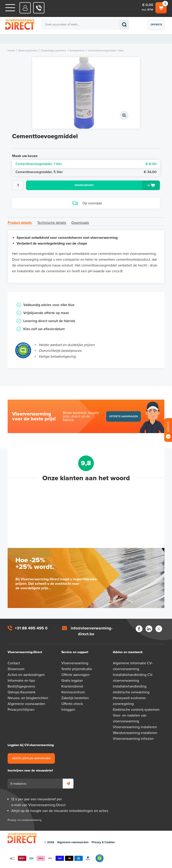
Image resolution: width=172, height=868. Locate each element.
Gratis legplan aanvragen (31, 758)
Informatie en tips (21, 681)
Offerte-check (72, 704)
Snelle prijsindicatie (77, 669)
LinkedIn (149, 629)
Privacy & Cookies (103, 842)
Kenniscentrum (73, 692)
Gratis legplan (72, 681)
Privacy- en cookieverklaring (25, 820)
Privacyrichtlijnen (21, 710)
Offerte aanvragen (157, 27)
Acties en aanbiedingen (26, 675)
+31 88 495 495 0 (31, 628)
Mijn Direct (25, 8)
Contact (14, 663)
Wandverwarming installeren (135, 733)
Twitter (159, 629)
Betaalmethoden (50, 858)
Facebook (139, 629)
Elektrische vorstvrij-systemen (136, 710)
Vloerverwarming (75, 663)
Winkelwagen (161, 7)
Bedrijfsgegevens (21, 686)
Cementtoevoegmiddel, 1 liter (86, 164)
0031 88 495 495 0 (39, 8)
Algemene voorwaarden (26, 704)
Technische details (52, 223)
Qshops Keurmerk (21, 692)
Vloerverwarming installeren (135, 727)
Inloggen (68, 710)
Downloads (80, 223)
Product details (20, 223)
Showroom (16, 669)
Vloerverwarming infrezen (133, 739)
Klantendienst (72, 686)
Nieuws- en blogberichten (28, 698)
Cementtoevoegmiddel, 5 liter (86, 172)
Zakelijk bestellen (75, 698)
